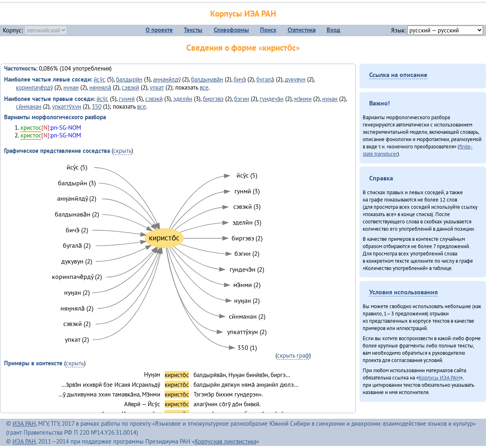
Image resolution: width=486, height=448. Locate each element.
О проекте (159, 30)
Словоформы (231, 30)
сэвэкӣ (130, 87)
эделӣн (183, 99)
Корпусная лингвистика (226, 441)
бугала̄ (265, 79)
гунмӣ (127, 99)
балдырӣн (129, 79)
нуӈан (71, 87)
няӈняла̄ (100, 87)
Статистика (302, 30)
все (204, 87)
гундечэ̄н (272, 99)
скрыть (122, 151)
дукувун (295, 79)
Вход (333, 30)
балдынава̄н (207, 79)
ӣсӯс (100, 79)
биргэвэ (213, 99)
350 (97, 106)
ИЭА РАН (24, 423)
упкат (157, 87)
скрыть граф (293, 355)
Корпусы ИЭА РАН (243, 14)
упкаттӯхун (67, 106)
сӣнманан (29, 106)
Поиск (268, 30)
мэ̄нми (303, 99)
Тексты (193, 30)
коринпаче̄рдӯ (34, 87)
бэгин (242, 99)
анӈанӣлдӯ (167, 79)
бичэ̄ (240, 79)
